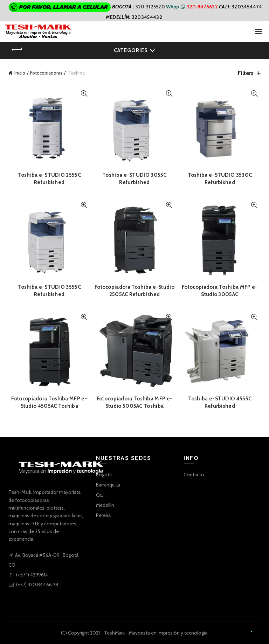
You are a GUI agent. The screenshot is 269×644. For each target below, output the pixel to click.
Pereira (103, 515)
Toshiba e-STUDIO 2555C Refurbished (49, 179)
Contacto (194, 475)
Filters (246, 73)
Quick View (84, 94)
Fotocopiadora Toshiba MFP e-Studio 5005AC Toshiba (134, 402)
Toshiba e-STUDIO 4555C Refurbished (220, 402)
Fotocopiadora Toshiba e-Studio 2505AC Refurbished (134, 291)
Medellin (105, 505)
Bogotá (104, 475)
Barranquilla (108, 485)
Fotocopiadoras (46, 73)
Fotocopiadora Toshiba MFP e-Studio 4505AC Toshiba (49, 402)
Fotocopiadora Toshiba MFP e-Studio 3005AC (220, 291)
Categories (131, 50)
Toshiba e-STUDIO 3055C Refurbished (134, 179)
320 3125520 (151, 7)
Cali (100, 495)
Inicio (20, 73)
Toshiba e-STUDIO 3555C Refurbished (49, 291)
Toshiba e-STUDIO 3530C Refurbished (220, 179)
